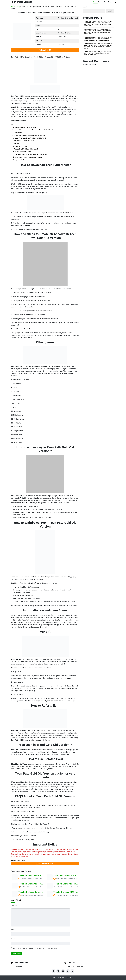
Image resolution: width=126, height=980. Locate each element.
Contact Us (80, 966)
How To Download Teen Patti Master (25, 127)
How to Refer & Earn (20, 146)
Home (95, 2)
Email (13, 939)
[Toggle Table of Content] (13, 125)
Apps (106, 2)
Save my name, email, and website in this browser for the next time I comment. (35, 948)
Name (13, 929)
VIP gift (16, 144)
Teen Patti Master (21, 2)
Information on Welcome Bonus (24, 141)
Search (85, 7)
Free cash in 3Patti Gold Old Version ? (26, 149)
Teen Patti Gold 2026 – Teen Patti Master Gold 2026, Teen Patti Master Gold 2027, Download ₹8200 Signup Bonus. (97, 53)
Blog (18, 7)
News (110, 2)
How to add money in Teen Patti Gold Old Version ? (30, 135)
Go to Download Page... (45, 864)
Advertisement (19, 966)
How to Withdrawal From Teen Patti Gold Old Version (31, 138)
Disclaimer (71, 966)
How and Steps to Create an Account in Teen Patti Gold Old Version (35, 130)
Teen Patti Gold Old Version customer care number (31, 154)
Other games (18, 133)
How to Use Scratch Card (23, 152)
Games (101, 2)
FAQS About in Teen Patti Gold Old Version (28, 157)
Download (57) (45, 50)
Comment (14, 906)
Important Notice (20, 160)
